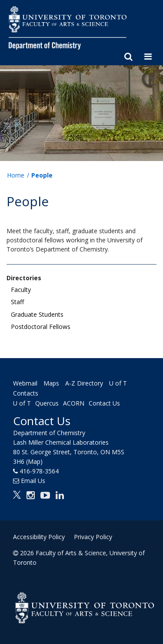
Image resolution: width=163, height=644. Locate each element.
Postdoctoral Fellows (41, 327)
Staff (17, 302)
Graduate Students (37, 314)
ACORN (74, 403)
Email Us (33, 481)
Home (16, 175)
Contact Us (104, 403)
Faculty (21, 290)
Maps (51, 383)
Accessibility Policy (39, 537)
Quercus (47, 403)
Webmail (25, 383)
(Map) (34, 461)
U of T (22, 403)
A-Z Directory (84, 383)
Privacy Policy (93, 537)
